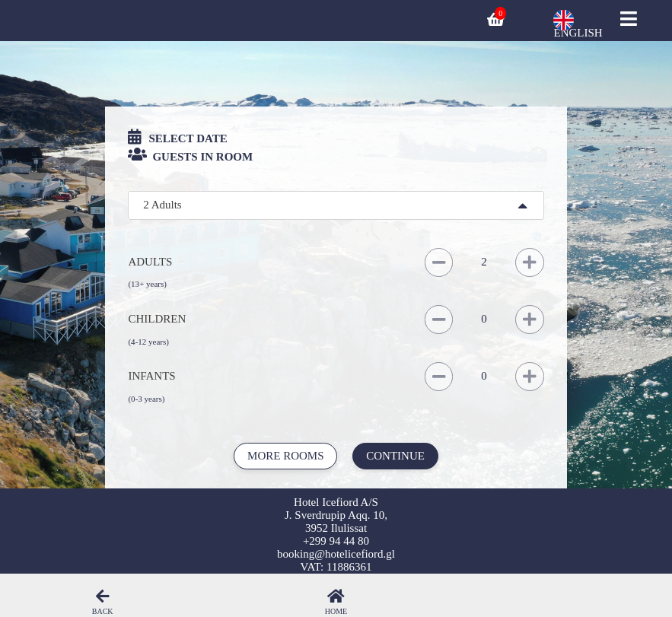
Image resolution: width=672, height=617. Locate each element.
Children (157, 319)
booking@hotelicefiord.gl (336, 554)
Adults (150, 262)
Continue (395, 456)
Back (103, 611)
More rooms (285, 456)
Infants (151, 376)
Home (336, 611)
